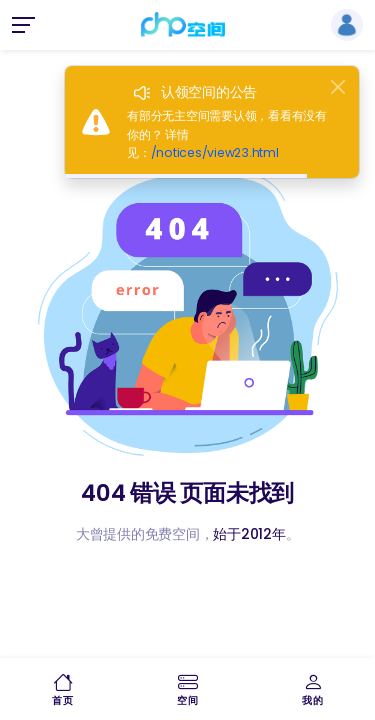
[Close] (338, 87)
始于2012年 (249, 534)
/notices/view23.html (215, 152)
